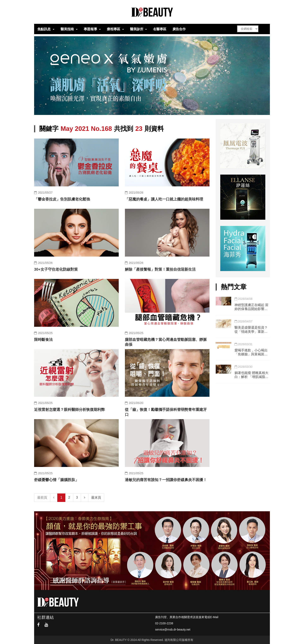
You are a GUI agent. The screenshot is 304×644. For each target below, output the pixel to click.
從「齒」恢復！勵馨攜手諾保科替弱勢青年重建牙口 (166, 412)
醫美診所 (137, 29)
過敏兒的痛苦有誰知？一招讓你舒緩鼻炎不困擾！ (166, 480)
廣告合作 (179, 29)
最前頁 (42, 497)
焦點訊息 (44, 29)
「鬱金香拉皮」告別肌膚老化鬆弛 (62, 199)
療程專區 (114, 29)
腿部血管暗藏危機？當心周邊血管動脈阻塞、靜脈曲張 (166, 342)
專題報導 (90, 29)
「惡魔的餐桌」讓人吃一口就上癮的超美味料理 (164, 199)
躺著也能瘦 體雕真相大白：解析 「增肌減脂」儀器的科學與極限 (251, 375)
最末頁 (96, 497)
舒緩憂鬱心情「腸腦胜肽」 (56, 480)
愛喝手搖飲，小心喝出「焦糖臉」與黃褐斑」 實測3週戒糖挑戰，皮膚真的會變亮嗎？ (252, 352)
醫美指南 (67, 29)
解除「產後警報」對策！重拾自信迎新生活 (160, 269)
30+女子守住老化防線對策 (56, 269)
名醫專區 (160, 29)
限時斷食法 (43, 340)
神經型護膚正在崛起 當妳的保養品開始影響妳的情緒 (251, 307)
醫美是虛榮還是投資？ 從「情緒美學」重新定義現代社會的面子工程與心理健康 (251, 330)
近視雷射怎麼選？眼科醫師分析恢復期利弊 (69, 410)
